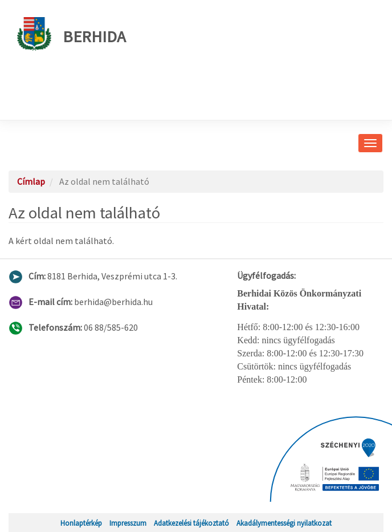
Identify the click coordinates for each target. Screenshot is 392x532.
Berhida (72, 34)
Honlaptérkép (81, 523)
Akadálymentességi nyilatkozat (284, 523)
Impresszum (128, 523)
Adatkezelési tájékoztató (191, 523)
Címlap (31, 181)
